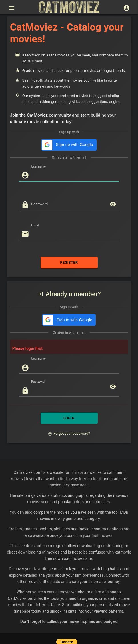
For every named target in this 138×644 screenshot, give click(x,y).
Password (40, 204)
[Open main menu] (12, 8)
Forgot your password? (69, 433)
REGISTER (69, 263)
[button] (69, 145)
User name (38, 166)
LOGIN (69, 418)
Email (35, 225)
